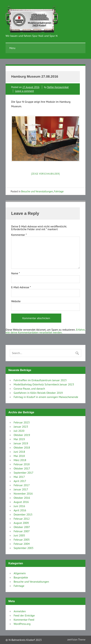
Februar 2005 (22, 540)
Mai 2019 (19, 439)
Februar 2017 (22, 485)
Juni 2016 (19, 506)
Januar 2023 (21, 427)
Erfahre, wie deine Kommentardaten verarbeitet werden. (45, 331)
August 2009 (21, 523)
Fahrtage (59, 191)
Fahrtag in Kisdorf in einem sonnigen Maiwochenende (46, 397)
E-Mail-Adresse (21, 287)
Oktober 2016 (22, 498)
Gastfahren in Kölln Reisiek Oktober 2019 (38, 393)
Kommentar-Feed (24, 620)
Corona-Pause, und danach (29, 389)
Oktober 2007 (22, 527)
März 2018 (20, 460)
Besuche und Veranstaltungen (37, 191)
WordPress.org (22, 624)
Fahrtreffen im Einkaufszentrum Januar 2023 (40, 380)
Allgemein (20, 573)
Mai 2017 (19, 477)
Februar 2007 (22, 531)
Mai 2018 (19, 456)
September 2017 (23, 473)
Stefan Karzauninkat (58, 87)
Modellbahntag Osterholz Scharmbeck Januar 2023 (44, 384)
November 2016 (23, 494)
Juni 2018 (19, 452)
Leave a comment (25, 91)
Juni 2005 (19, 535)
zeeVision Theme (76, 640)
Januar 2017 (21, 489)
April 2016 (20, 510)
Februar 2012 (22, 519)
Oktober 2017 (22, 468)
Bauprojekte (21, 577)
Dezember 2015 (23, 514)
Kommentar (19, 235)
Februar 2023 (22, 422)
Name (16, 273)
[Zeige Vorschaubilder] (45, 174)
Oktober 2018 (22, 447)
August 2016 (21, 502)
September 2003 (23, 548)
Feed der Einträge (24, 615)
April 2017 (20, 481)
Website (16, 301)
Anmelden (20, 611)
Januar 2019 (21, 443)
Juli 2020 (19, 431)
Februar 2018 (22, 464)
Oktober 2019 (22, 435)
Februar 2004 (22, 544)
